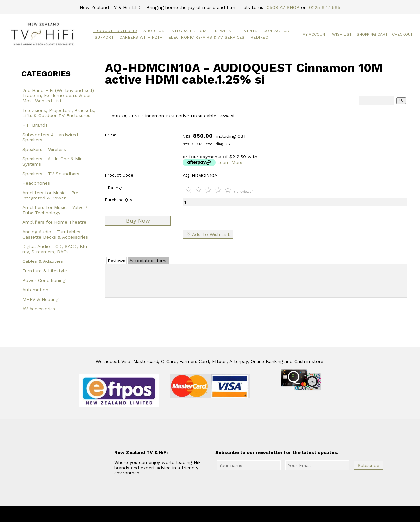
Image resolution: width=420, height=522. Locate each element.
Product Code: (120, 175)
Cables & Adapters (43, 261)
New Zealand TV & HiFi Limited (228, 514)
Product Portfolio (115, 31)
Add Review (256, 280)
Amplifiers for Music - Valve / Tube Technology (55, 210)
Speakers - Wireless (44, 149)
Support (104, 37)
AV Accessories (39, 309)
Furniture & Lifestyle (45, 271)
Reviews (116, 261)
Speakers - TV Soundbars (51, 174)
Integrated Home (190, 31)
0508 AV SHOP (283, 7)
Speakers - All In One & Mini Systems (53, 161)
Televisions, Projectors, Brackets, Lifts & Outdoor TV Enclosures (59, 113)
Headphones (36, 183)
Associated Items (148, 261)
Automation (35, 290)
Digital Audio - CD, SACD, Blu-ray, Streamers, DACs (56, 249)
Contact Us (276, 31)
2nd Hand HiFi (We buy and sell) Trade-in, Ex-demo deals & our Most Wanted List (58, 95)
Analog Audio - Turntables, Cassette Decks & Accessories (55, 234)
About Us (154, 31)
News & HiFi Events (236, 31)
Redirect (261, 37)
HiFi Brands (35, 125)
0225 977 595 (325, 7)
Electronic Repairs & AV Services (207, 37)
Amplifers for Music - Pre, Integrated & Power (51, 195)
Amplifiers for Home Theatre (54, 222)
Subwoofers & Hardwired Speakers (50, 137)
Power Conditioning (44, 280)
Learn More (230, 162)
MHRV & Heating (40, 299)
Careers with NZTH (141, 37)
